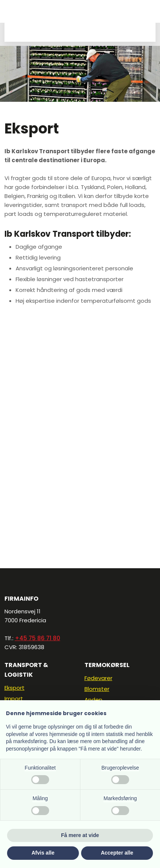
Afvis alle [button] (43, 853)
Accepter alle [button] (117, 853)
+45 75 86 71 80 (38, 638)
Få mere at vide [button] (80, 835)
